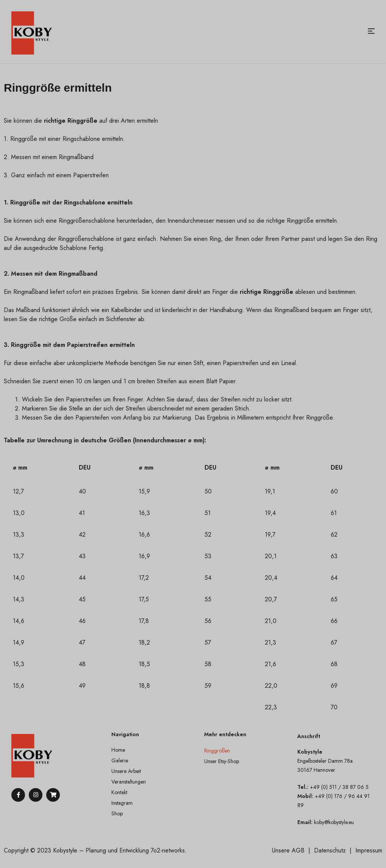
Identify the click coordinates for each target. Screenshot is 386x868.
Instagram (122, 803)
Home (118, 750)
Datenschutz (330, 850)
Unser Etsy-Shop (222, 761)
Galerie (120, 760)
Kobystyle (65, 850)
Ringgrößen (217, 751)
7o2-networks (168, 850)
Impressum (369, 850)
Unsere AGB (288, 850)
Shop (117, 813)
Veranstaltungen (129, 782)
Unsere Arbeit (126, 771)
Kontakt (119, 792)
